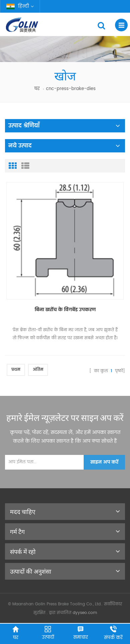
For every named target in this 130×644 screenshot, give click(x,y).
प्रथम (16, 370)
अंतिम (38, 370)
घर (37, 89)
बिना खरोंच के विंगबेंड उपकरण (65, 310)
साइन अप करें (104, 462)
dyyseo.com (85, 613)
